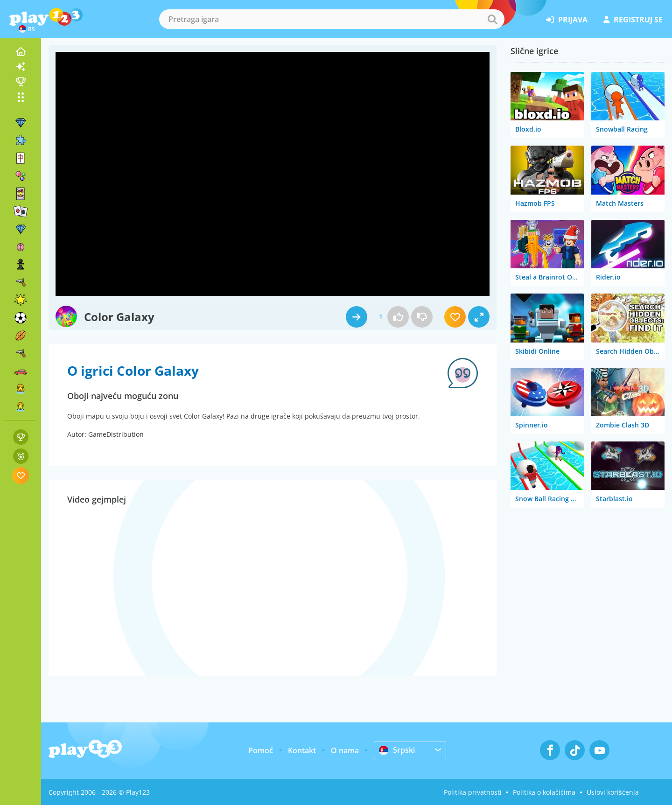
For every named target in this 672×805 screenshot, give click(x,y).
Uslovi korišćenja (613, 792)
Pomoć (261, 750)
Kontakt (302, 750)
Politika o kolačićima (544, 792)
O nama (345, 750)
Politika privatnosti (473, 792)
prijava (567, 20)
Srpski (397, 750)
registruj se (633, 20)
